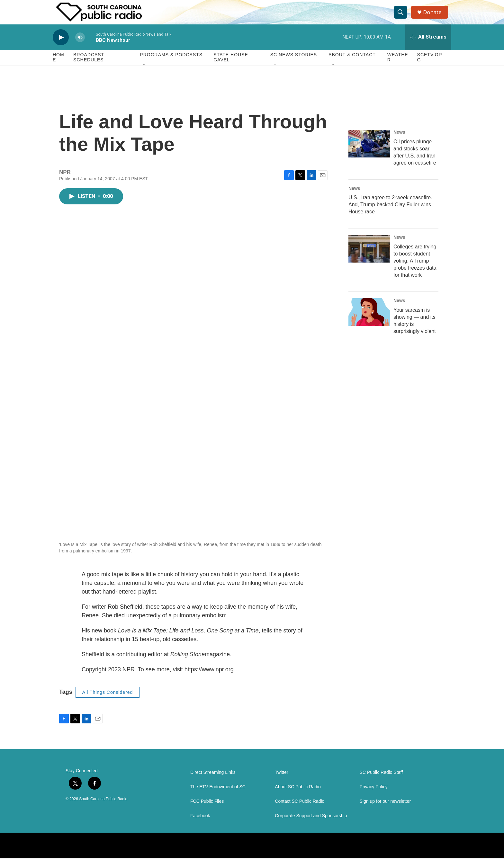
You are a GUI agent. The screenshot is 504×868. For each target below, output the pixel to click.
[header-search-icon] (402, 17)
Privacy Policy (374, 796)
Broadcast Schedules (89, 67)
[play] (61, 47)
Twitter (281, 782)
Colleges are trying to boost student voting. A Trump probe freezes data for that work (415, 270)
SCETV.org (430, 67)
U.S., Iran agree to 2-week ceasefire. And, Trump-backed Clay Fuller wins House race (390, 214)
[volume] (80, 47)
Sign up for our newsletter (385, 811)
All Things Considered (108, 702)
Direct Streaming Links (213, 782)
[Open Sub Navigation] (145, 75)
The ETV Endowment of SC (218, 796)
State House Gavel (231, 67)
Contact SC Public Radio (300, 811)
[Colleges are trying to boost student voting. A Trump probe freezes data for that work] (369, 258)
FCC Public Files (207, 811)
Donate (435, 17)
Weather (398, 67)
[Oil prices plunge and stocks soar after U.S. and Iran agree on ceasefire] (369, 153)
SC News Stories (294, 64)
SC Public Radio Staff (381, 782)
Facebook (200, 825)
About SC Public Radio (298, 796)
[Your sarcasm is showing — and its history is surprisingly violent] (369, 322)
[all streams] (428, 47)
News (399, 141)
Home (59, 67)
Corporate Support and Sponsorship (311, 825)
